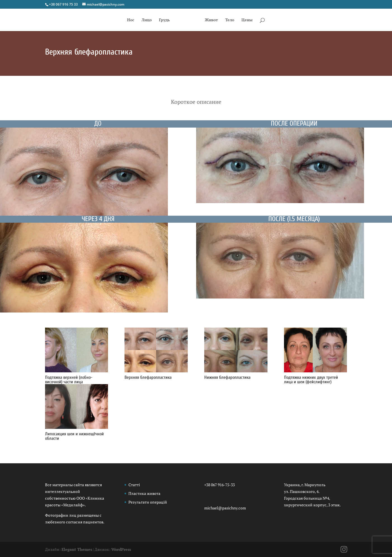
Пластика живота (144, 493)
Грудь (161, 20)
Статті (134, 485)
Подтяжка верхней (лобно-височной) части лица (69, 380)
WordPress (121, 549)
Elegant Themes (77, 549)
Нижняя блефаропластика (227, 377)
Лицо (143, 20)
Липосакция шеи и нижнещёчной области (74, 436)
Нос (127, 20)
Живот (215, 20)
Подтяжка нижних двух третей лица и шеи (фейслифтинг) (311, 380)
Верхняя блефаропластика (148, 377)
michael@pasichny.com (225, 508)
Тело (233, 20)
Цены (251, 20)
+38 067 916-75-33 (220, 485)
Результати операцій (148, 502)
